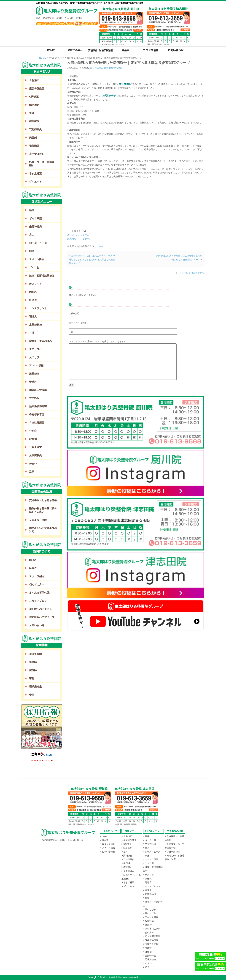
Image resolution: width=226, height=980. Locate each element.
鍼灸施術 (34, 105)
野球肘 (33, 382)
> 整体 (125, 852)
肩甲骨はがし (37, 154)
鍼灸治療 (108, 68)
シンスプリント (38, 308)
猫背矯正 (34, 146)
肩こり (33, 235)
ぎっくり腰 (35, 218)
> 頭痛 (146, 856)
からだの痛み (97, 68)
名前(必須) (74, 313)
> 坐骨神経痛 (150, 844)
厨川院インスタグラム (78, 235)
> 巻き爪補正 (128, 882)
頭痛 (32, 251)
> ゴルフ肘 (148, 863)
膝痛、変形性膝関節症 (42, 276)
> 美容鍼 (126, 863)
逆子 (32, 472)
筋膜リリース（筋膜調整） (42, 164)
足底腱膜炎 (35, 455)
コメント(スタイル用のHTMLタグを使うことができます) (97, 341)
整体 (32, 113)
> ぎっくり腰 (150, 840)
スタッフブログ (38, 601)
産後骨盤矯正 (37, 89)
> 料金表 (104, 840)
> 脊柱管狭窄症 (151, 940)
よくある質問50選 (39, 593)
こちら (100, 246)
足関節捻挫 (35, 325)
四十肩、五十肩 (38, 243)
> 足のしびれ (150, 913)
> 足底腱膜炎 (150, 959)
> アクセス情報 (108, 848)
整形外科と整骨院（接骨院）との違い (43, 510)
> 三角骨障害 (150, 956)
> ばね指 (147, 952)
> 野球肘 (147, 925)
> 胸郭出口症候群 (152, 929)
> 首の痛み (148, 933)
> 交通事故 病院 (172, 852)
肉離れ (33, 292)
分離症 (33, 431)
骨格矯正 (118, 68)
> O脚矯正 (127, 844)
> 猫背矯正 (127, 867)
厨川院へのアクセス (40, 609)
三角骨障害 (35, 447)
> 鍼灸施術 (127, 848)
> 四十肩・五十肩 (152, 852)
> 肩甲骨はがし (129, 871)
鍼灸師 (33, 670)
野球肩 (33, 300)
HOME (43, 58)
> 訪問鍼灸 (127, 856)
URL (71, 332)
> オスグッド (150, 875)
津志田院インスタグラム (79, 239)
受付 (32, 695)
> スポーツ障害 (151, 859)
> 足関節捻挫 (150, 894)
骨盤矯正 (34, 80)
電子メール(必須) (77, 323)
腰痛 (32, 210)
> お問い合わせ (108, 852)
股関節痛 (34, 374)
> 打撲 (146, 898)
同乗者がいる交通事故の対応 (43, 530)
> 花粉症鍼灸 (128, 859)
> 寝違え (147, 890)
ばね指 (33, 439)
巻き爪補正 (35, 174)
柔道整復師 (35, 654)
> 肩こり (147, 848)
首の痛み (34, 398)
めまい (33, 464)
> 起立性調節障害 (152, 936)
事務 (32, 678)
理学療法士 (35, 687)
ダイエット (35, 182)
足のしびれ (35, 357)
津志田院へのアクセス (42, 617)
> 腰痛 (146, 836)
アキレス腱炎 (37, 365)
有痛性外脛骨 (37, 423)
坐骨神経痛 (35, 227)
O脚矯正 (34, 97)
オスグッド (35, 284)
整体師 (33, 662)
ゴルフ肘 (34, 267)
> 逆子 (146, 967)
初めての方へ (37, 584)
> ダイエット (128, 886)
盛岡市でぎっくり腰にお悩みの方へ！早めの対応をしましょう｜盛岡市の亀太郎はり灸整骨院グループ (92, 259)
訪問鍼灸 (34, 121)
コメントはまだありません (191, 273)
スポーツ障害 (37, 259)
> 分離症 (147, 948)
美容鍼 (33, 138)
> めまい (147, 963)
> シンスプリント (152, 886)
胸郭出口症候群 (38, 390)
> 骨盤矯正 (127, 836)
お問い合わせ (37, 625)
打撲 (32, 333)
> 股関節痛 (148, 921)
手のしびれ (35, 349)
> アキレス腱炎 (151, 917)
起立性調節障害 (38, 406)
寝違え (33, 316)
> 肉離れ (147, 879)
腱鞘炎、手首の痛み (40, 341)
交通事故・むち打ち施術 (43, 500)
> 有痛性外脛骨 (151, 944)
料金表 (33, 568)
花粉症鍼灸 (35, 129)
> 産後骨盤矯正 (129, 840)
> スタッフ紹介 (108, 844)
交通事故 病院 (38, 520)
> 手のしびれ (150, 909)
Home (33, 560)
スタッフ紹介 (37, 576)
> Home (104, 836)
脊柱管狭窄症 (37, 415)
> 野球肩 (147, 882)
